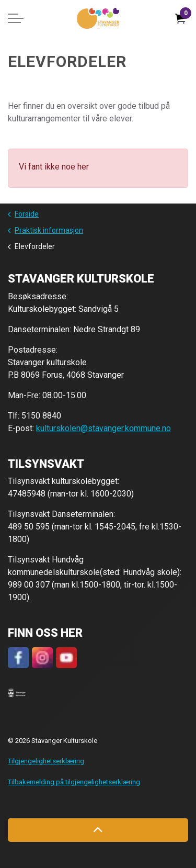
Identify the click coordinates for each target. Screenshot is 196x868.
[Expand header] (16, 18)
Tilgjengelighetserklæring (46, 761)
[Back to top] (98, 830)
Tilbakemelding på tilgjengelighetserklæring (74, 782)
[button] (17, 693)
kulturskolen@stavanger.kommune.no (103, 428)
